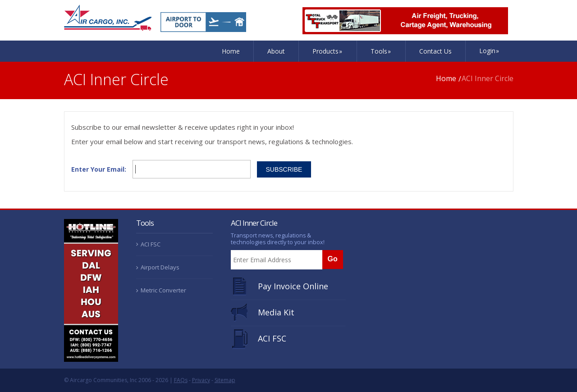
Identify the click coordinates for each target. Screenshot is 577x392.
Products (328, 51)
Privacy (201, 380)
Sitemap (225, 380)
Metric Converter (163, 290)
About (276, 51)
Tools (381, 51)
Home (231, 51)
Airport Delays (160, 267)
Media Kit (276, 312)
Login (490, 51)
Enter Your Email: (99, 169)
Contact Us (435, 51)
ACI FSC (151, 244)
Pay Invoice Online (293, 286)
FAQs (181, 380)
